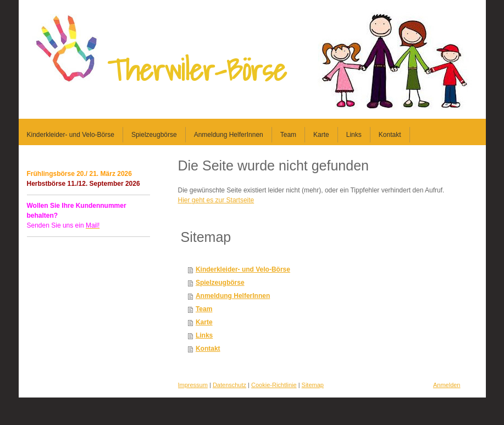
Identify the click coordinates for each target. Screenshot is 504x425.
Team (204, 309)
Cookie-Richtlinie (274, 385)
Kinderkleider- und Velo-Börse (243, 269)
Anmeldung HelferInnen (233, 296)
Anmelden (447, 385)
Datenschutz (229, 385)
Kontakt (208, 349)
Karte (204, 322)
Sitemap (313, 385)
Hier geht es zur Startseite (216, 200)
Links (204, 335)
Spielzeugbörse (220, 283)
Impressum (193, 385)
